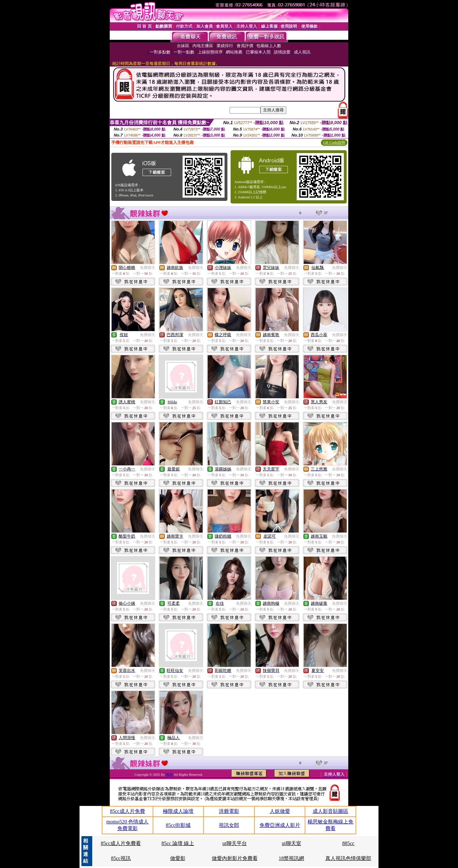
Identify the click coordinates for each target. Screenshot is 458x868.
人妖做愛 (280, 811)
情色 (170, 774)
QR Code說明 (334, 143)
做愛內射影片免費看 (235, 858)
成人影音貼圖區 (330, 811)
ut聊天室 (291, 843)
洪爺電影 (229, 811)
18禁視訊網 (291, 858)
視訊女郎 (229, 825)
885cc (348, 843)
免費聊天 (148, 268)
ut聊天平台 (234, 843)
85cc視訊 (121, 858)
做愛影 (178, 858)
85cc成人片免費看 (121, 843)
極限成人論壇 (178, 811)
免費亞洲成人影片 (280, 825)
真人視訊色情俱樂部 (348, 858)
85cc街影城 (178, 825)
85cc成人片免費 (128, 811)
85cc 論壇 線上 (178, 843)
